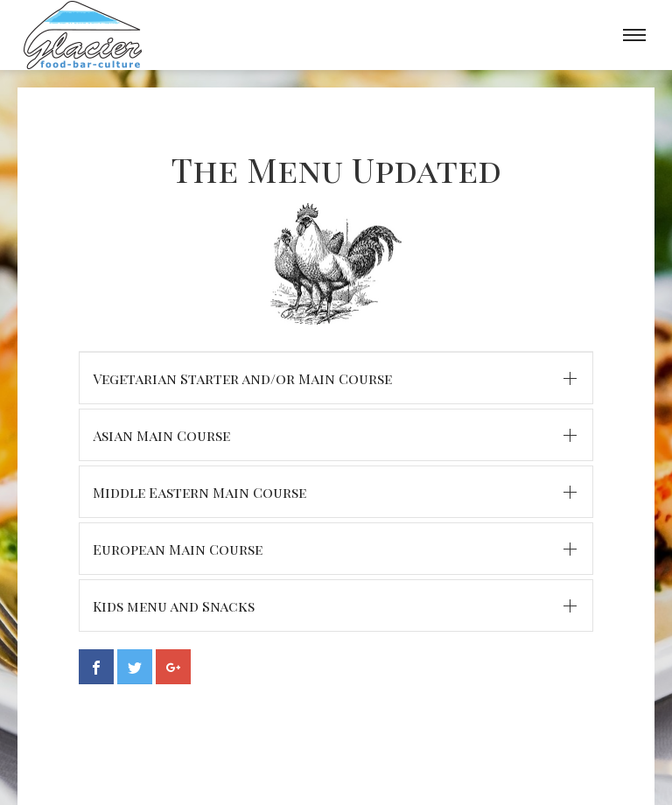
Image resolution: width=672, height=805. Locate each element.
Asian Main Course (161, 435)
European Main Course (178, 549)
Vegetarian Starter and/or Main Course (242, 378)
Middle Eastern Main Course (199, 492)
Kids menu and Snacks (174, 606)
